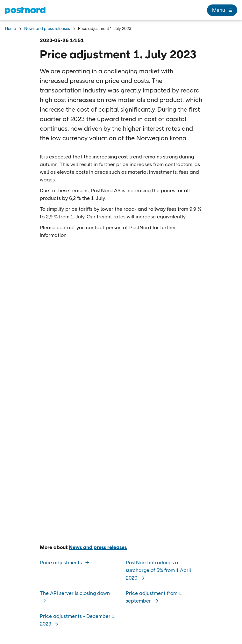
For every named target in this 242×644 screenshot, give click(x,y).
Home (11, 29)
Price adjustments (61, 563)
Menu (222, 10)
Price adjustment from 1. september (154, 597)
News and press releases (47, 29)
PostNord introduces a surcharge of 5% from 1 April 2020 (158, 570)
